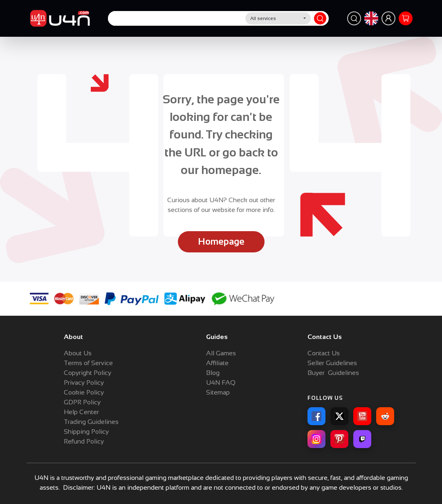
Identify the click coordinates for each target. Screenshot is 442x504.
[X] (339, 416)
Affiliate (217, 363)
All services (263, 18)
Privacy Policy (84, 382)
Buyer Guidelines (333, 373)
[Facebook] (316, 416)
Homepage (221, 242)
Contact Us (324, 353)
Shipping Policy (86, 432)
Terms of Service (88, 363)
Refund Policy (84, 441)
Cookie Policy (84, 392)
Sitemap (218, 392)
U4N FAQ (221, 382)
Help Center (81, 412)
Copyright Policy (88, 373)
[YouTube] (362, 416)
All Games (221, 353)
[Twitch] (362, 439)
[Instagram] (316, 439)
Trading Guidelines (91, 422)
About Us (78, 353)
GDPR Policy (82, 402)
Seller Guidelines (332, 363)
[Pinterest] (339, 439)
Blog (213, 373)
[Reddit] (385, 416)
